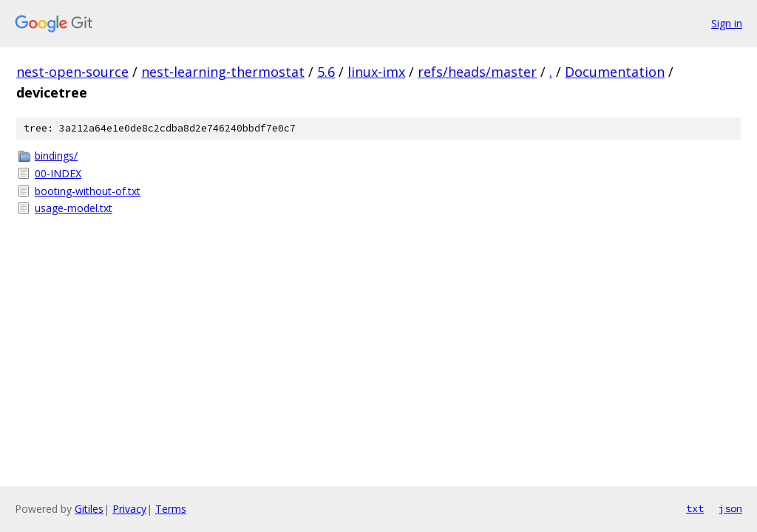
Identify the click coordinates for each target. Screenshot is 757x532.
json (730, 508)
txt (695, 508)
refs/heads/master (477, 72)
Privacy (129, 509)
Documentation (615, 72)
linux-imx (376, 72)
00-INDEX (58, 173)
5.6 (326, 72)
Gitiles (89, 509)
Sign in (727, 23)
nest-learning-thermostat (223, 72)
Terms (171, 509)
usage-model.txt (74, 208)
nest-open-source (72, 72)
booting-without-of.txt (88, 191)
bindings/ (56, 156)
